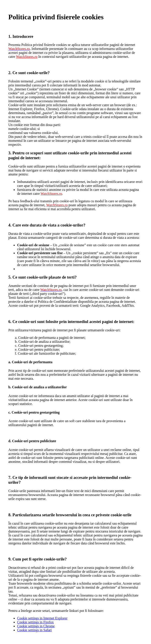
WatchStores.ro (27, 57)
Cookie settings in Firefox (35, 622)
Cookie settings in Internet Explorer (42, 618)
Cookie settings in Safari (34, 630)
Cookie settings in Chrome (36, 626)
